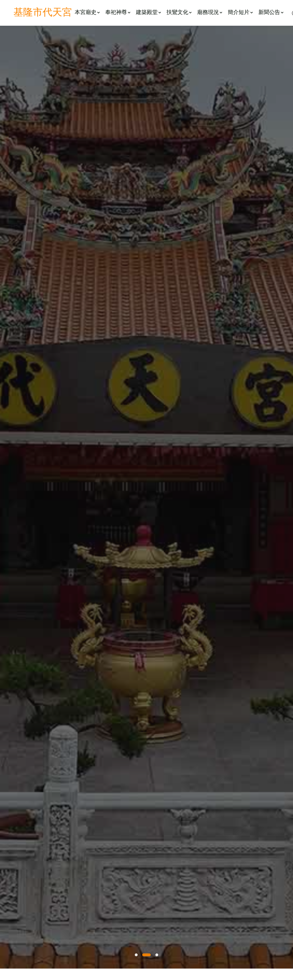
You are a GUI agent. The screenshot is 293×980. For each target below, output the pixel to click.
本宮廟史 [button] (87, 13)
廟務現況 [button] (210, 13)
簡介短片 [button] (240, 13)
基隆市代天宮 (43, 13)
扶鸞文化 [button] (179, 13)
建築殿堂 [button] (148, 13)
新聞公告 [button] (271, 13)
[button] (136, 955)
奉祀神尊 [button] (118, 13)
